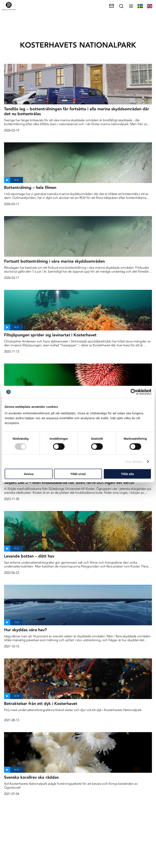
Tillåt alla (127, 474)
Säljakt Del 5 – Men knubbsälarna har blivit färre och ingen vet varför (69, 482)
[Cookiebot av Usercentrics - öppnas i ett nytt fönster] (134, 392)
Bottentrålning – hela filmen (30, 187)
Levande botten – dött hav (29, 556)
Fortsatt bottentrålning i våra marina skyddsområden (54, 261)
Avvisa (29, 474)
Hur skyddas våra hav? (25, 630)
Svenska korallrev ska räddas (31, 777)
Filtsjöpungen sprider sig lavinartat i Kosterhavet (50, 335)
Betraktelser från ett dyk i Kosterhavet (41, 703)
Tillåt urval (78, 474)
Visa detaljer (134, 462)
